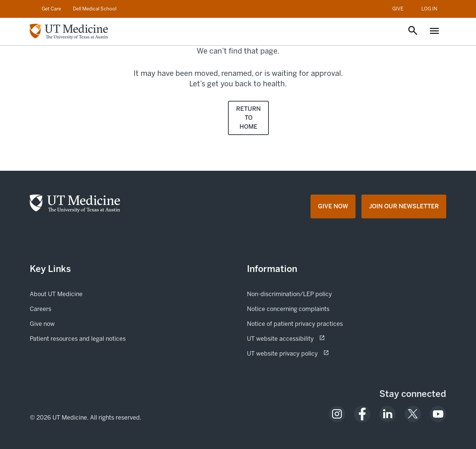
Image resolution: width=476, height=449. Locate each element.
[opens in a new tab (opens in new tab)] (337, 414)
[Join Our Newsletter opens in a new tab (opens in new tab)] (404, 206)
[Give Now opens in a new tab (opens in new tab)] (333, 206)
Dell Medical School (95, 9)
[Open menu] (434, 32)
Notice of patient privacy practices (295, 324)
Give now (67, 323)
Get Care (51, 9)
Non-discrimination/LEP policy (290, 294)
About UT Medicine (56, 294)
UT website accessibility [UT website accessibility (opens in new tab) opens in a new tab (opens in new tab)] (307, 338)
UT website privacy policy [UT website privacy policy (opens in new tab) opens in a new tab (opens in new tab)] (309, 353)
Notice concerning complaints (288, 309)
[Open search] (413, 31)
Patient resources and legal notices (78, 339)
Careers (41, 309)
